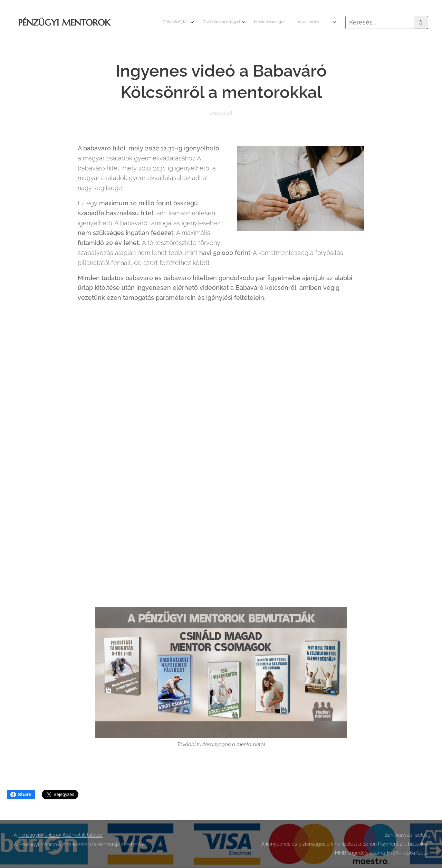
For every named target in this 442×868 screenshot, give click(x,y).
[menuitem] (291, 22)
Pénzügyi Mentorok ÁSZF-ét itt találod (60, 835)
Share (21, 795)
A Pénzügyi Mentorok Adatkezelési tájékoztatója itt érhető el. (80, 845)
